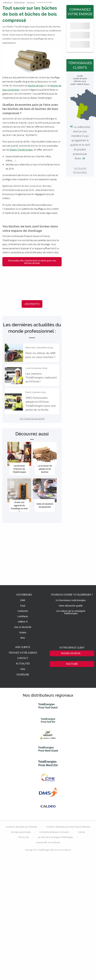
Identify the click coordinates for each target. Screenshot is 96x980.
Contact (23, 658)
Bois (23, 638)
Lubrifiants (23, 616)
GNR (23, 600)
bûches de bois (36, 85)
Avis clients (23, 647)
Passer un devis (71, 653)
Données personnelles (21, 832)
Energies (28, 150)
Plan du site (24, 837)
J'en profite (32, 304)
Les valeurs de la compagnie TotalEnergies (71, 612)
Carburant (23, 611)
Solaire (23, 632)
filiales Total (17, 150)
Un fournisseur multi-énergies (71, 600)
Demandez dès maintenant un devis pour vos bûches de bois (32, 262)
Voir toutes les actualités (32, 418)
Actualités (23, 664)
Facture (72, 664)
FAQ (23, 669)
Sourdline (23, 675)
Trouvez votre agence (23, 653)
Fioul (23, 606)
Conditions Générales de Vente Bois (22, 827)
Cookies (82, 832)
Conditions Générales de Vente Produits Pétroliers (68, 827)
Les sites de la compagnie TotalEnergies (55, 837)
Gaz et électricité (23, 627)
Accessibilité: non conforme (48, 842)
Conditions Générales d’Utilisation (54, 832)
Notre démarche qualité (71, 606)
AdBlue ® (23, 622)
